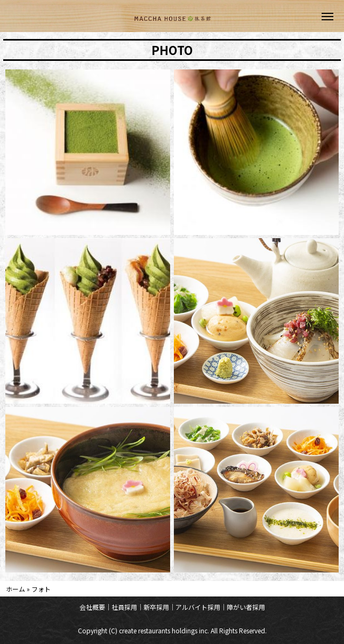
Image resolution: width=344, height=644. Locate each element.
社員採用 (124, 607)
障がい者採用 (246, 607)
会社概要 (92, 607)
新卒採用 (156, 607)
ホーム (15, 589)
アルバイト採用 (198, 607)
